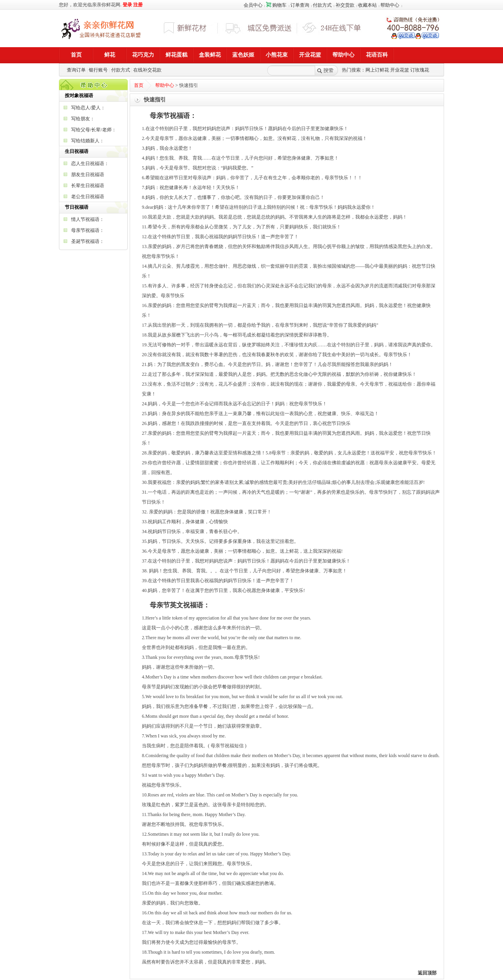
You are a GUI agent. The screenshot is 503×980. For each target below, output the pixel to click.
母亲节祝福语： (88, 230)
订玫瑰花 (420, 70)
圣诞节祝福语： (88, 241)
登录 (127, 5)
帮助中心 (390, 5)
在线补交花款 (147, 70)
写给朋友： (83, 119)
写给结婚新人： (88, 141)
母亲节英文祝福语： (180, 605)
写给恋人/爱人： (88, 108)
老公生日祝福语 (88, 197)
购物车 (276, 5)
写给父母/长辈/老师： (94, 130)
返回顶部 (427, 973)
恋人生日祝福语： (90, 164)
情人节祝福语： (88, 219)
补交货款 (345, 5)
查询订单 (76, 70)
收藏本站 (367, 5)
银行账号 (98, 70)
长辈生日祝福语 (88, 186)
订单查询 (300, 5)
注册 (138, 5)
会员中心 (253, 5)
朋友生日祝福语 (88, 175)
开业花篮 (400, 70)
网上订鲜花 (377, 70)
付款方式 (322, 5)
